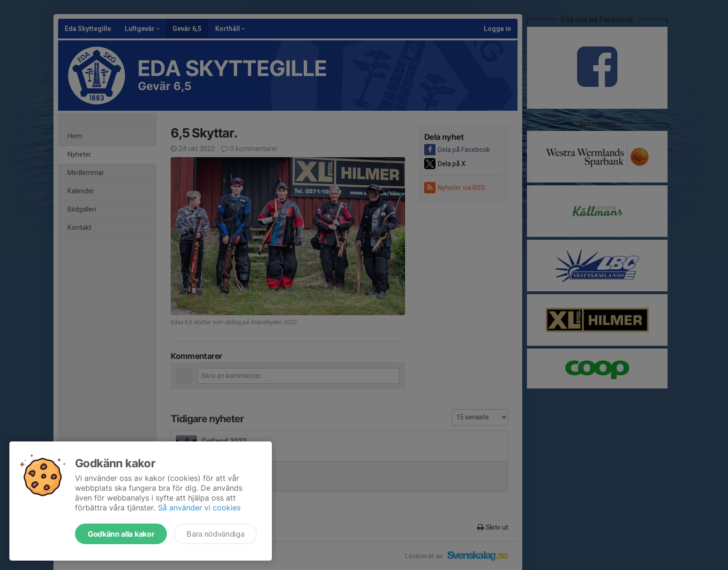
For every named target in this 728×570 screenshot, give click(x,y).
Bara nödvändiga (215, 534)
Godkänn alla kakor (121, 534)
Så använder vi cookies (199, 508)
